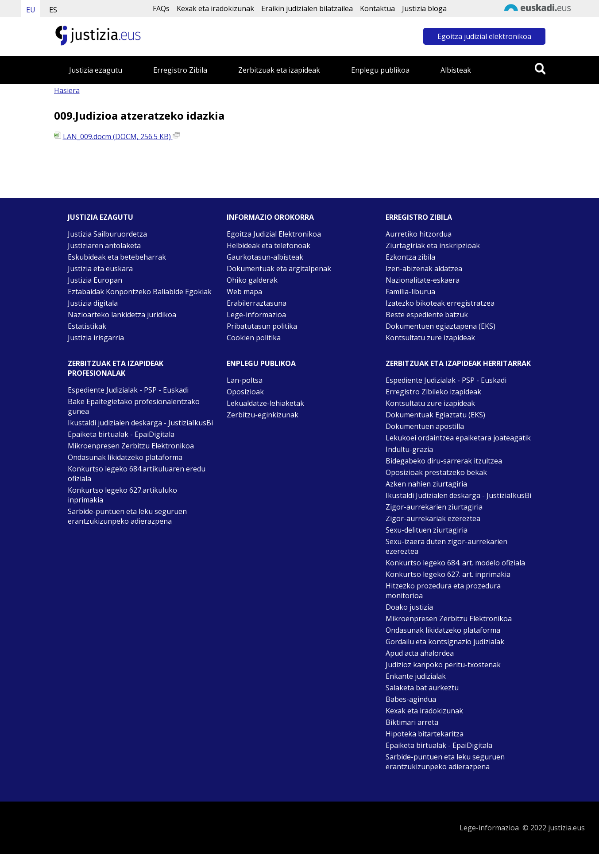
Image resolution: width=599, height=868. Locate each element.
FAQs (161, 8)
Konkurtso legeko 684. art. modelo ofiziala (455, 563)
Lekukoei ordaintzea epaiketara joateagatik (458, 438)
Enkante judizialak (416, 676)
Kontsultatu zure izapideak (430, 338)
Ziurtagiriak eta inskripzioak (433, 245)
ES (53, 10)
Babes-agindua (411, 699)
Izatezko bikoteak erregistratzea (440, 303)
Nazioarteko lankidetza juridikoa (122, 315)
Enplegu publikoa (380, 70)
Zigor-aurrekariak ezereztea (433, 518)
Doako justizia (409, 607)
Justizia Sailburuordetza (107, 234)
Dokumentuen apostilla (425, 426)
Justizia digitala (93, 303)
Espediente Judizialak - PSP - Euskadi (128, 390)
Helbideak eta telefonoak (269, 245)
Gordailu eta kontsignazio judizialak (445, 642)
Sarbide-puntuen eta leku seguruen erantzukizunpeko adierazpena (127, 516)
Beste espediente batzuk (427, 315)
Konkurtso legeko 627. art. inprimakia (448, 574)
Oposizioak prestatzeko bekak (436, 472)
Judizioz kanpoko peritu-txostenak (443, 665)
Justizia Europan (95, 280)
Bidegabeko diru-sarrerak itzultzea (444, 461)
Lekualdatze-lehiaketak (265, 403)
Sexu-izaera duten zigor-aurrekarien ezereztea (446, 546)
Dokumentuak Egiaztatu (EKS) (435, 415)
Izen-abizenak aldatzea (424, 269)
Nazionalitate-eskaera (423, 280)
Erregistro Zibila (180, 70)
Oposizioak (245, 392)
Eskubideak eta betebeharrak (117, 257)
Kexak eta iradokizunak (215, 8)
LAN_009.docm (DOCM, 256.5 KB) (121, 136)
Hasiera (67, 90)
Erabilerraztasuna (257, 303)
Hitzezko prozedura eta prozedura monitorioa (443, 591)
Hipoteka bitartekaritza (425, 734)
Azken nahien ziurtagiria (426, 484)
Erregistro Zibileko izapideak (433, 392)
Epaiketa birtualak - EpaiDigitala (121, 434)
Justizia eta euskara (100, 269)
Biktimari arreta (412, 722)
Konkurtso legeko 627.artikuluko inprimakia (122, 495)
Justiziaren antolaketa (104, 245)
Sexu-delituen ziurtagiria (427, 530)
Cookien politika (254, 338)
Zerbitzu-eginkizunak (263, 415)
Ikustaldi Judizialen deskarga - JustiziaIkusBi (458, 495)
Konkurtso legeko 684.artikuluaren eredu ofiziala (137, 474)
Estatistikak (87, 326)
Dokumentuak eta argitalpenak (279, 269)
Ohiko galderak (252, 280)
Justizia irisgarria (96, 338)
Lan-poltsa (245, 380)
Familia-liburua (410, 292)
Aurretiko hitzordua (419, 234)
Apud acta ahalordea (420, 653)
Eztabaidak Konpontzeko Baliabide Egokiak (140, 292)
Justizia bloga (424, 8)
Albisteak (456, 70)
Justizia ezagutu (96, 70)
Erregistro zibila (419, 217)
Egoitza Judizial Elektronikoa (274, 234)
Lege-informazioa (256, 315)
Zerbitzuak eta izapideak (279, 70)
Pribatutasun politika (262, 326)
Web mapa (244, 292)
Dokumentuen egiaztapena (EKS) (441, 326)
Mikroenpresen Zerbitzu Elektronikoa (131, 446)
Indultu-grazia (409, 449)
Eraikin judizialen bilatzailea (307, 8)
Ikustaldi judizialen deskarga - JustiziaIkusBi (140, 423)
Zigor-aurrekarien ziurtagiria (434, 507)
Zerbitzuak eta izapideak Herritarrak (458, 363)
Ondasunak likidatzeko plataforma (125, 457)
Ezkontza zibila (410, 257)
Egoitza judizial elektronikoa (484, 36)
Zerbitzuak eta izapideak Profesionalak (116, 368)
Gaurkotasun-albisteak (265, 257)
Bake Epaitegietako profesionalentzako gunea (134, 406)
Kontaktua (377, 8)
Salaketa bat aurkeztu (422, 688)
